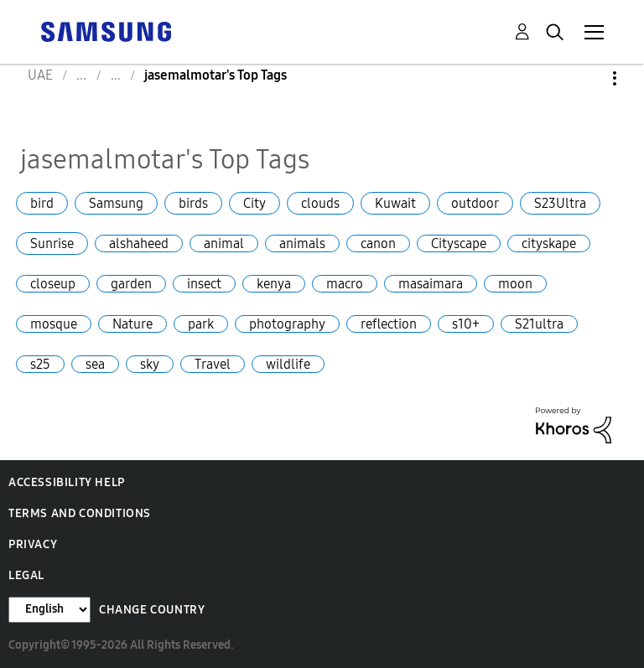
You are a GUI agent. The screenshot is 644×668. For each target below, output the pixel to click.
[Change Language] (49, 610)
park (201, 324)
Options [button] (586, 78)
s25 (40, 364)
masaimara (431, 284)
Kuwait (395, 203)
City (254, 203)
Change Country (152, 610)
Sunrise (52, 243)
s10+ (466, 324)
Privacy (33, 544)
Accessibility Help (67, 482)
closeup (53, 284)
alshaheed (139, 243)
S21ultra (539, 324)
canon (378, 243)
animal (224, 243)
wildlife (288, 364)
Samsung (116, 203)
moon (515, 284)
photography (287, 324)
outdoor (475, 203)
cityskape (549, 243)
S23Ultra (560, 203)
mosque (54, 324)
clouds (320, 203)
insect (204, 284)
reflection (389, 324)
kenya (274, 284)
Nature (132, 324)
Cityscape (459, 243)
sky (150, 364)
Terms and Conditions (80, 513)
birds (193, 203)
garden (131, 284)
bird (42, 203)
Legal (26, 575)
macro (345, 284)
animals (302, 243)
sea (95, 364)
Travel (213, 364)
